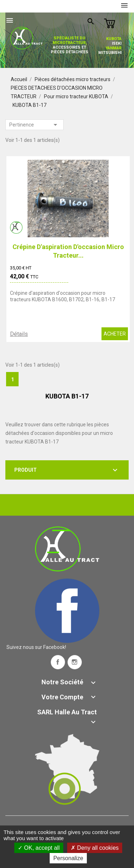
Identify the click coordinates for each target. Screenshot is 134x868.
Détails (19, 334)
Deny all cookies (95, 848)
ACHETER (115, 334)
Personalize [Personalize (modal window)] (68, 858)
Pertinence (34, 125)
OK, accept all (39, 848)
